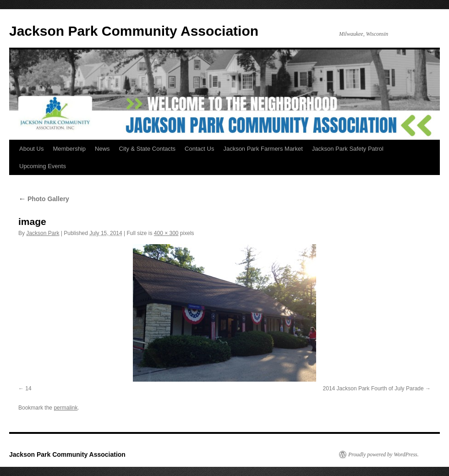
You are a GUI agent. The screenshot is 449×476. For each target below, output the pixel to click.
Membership (69, 149)
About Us (31, 149)
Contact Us (199, 149)
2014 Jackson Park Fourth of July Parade (373, 388)
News (102, 149)
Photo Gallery (44, 199)
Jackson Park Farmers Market (263, 149)
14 (28, 388)
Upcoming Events (43, 166)
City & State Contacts (148, 149)
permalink (66, 408)
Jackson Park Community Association (134, 31)
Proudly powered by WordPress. (383, 454)
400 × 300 (166, 233)
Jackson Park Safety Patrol (348, 149)
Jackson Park (43, 233)
